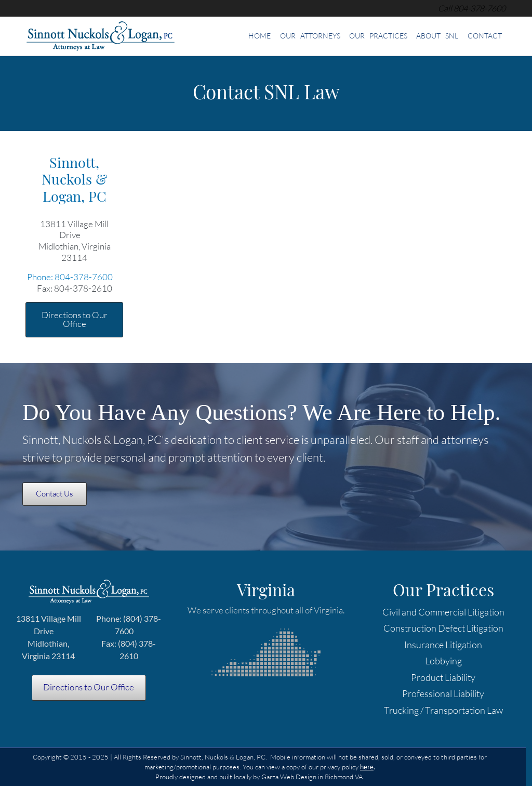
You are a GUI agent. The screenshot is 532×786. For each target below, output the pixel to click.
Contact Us (54, 494)
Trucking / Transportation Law (443, 710)
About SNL (437, 36)
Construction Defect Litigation (443, 628)
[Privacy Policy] (367, 767)
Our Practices (378, 36)
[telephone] (480, 8)
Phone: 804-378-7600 (70, 277)
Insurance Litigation (443, 645)
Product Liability (443, 677)
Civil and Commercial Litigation (443, 612)
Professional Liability (443, 693)
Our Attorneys (310, 36)
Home (260, 36)
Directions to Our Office (75, 319)
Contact (485, 36)
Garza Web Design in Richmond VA (312, 777)
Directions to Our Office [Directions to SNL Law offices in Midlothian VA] (89, 687)
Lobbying (443, 661)
